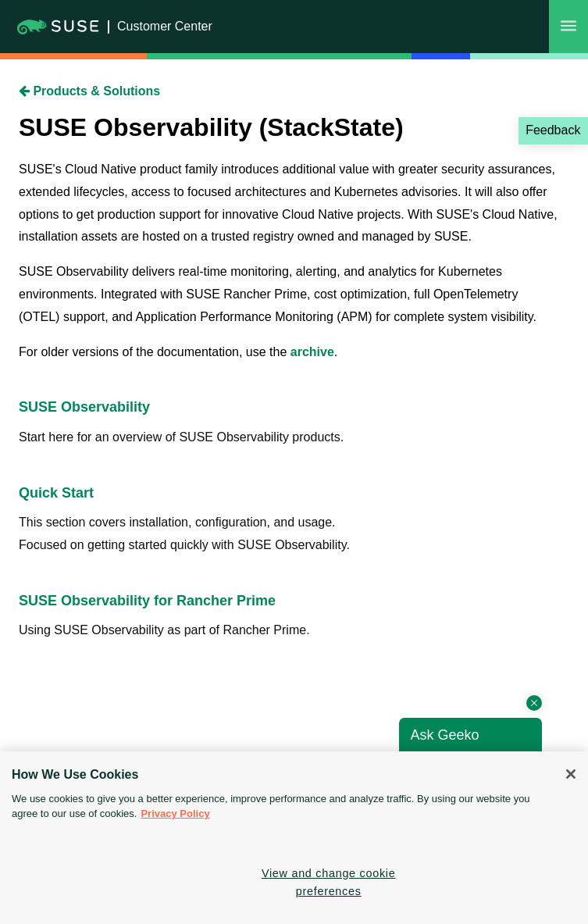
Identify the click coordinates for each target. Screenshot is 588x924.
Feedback (553, 130)
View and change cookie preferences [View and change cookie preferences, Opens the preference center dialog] (329, 882)
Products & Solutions (89, 91)
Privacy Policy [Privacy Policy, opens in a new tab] (175, 813)
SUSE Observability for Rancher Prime (147, 601)
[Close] (571, 774)
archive (312, 352)
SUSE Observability (84, 407)
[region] (294, 838)
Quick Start (56, 493)
